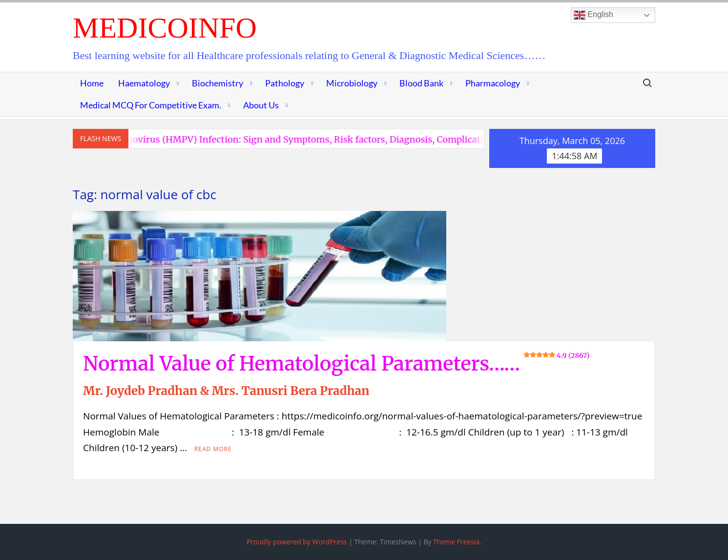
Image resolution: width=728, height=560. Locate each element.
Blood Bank (421, 83)
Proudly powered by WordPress (297, 542)
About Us (261, 105)
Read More (213, 449)
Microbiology (352, 83)
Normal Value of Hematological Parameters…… (336, 364)
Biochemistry (218, 83)
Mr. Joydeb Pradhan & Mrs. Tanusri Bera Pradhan (226, 391)
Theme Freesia (456, 542)
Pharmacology (493, 83)
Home (92, 83)
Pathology (285, 83)
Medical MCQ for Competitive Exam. (151, 105)
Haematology (144, 83)
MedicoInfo (165, 28)
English (593, 15)
